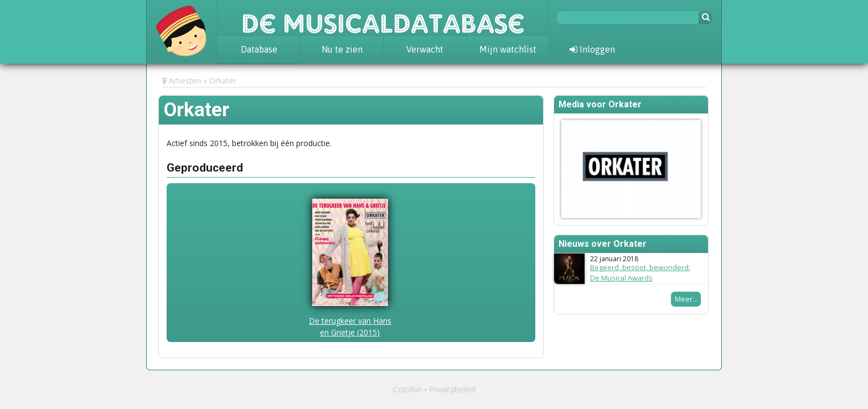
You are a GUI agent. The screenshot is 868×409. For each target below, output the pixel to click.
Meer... (686, 299)
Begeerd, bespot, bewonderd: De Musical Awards (640, 273)
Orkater (223, 81)
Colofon (407, 389)
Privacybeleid (452, 389)
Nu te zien (342, 49)
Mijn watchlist (508, 49)
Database (259, 49)
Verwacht (425, 49)
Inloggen (592, 49)
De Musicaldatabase (383, 18)
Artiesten (185, 81)
